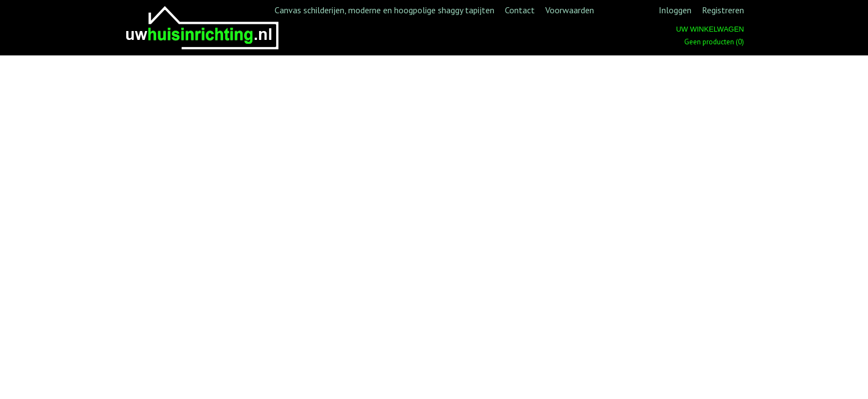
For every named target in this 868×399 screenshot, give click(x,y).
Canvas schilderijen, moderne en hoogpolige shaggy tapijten (384, 10)
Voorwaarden (570, 10)
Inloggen (675, 10)
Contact (520, 10)
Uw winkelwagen (710, 29)
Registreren (723, 10)
